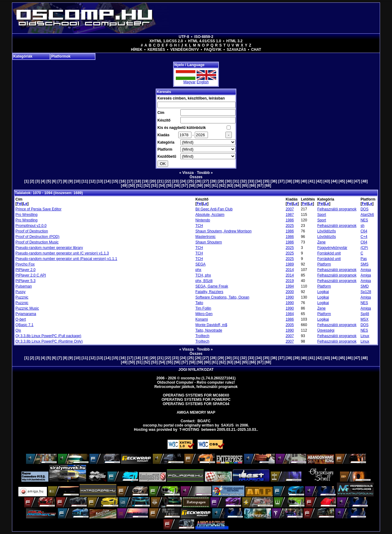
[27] (206, 181)
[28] (213, 181)
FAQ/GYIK (213, 50)
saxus (227, 425)
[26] (198, 181)
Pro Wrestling (27, 215)
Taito (199, 303)
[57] (185, 186)
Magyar (190, 82)
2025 (290, 226)
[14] (107, 181)
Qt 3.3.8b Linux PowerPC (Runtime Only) (49, 341)
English (203, 82)
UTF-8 (184, 37)
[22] (168, 181)
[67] (260, 186)
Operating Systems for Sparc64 (196, 404)
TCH (199, 226)
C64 (364, 231)
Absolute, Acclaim (210, 215)
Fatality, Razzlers (209, 292)
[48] (364, 181)
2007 (290, 209)
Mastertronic (205, 237)
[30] (228, 181)
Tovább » (205, 173)
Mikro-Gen (204, 314)
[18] (138, 181)
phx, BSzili (204, 281)
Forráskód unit (329, 253)
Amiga (366, 270)
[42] (319, 181)
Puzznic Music (27, 308)
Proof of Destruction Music (37, 242)
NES (364, 220)
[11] (85, 181)
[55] (170, 186)
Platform (324, 264)
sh (362, 226)
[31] (236, 181)
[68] (268, 186)
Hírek (136, 50)
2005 (290, 325)
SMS (364, 264)
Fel (19, 204)
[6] (54, 181)
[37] (281, 181)
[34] (259, 181)
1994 (290, 286)
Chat (256, 50)
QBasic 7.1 (25, 325)
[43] (327, 181)
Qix (18, 330)
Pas (364, 259)
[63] (230, 186)
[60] (207, 186)
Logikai (323, 292)
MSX (364, 319)
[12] (92, 181)
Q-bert (21, 319)
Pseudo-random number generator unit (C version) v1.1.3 (62, 253)
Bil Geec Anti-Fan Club (214, 209)
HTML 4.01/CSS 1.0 (205, 41)
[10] (77, 181)
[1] (26, 181)
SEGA (200, 264)
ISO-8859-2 (204, 37)
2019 (290, 281)
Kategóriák (23, 56)
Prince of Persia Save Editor (39, 209)
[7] (60, 181)
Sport (322, 215)
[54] (162, 186)
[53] (155, 186)
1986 (290, 220)
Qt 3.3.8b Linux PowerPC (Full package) (49, 336)
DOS (364, 209)
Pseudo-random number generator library (49, 248)
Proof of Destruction (32, 231)
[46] (349, 181)
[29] (221, 181)
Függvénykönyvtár (332, 248)
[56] (177, 186)
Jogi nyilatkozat (196, 370)
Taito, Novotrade (209, 330)
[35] (266, 181)
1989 (290, 264)
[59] (200, 186)
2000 (290, 292)
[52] (147, 186)
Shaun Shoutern (209, 242)
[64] (237, 186)
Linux (365, 336)
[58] (192, 186)
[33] (251, 181)
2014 (290, 270)
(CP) (364, 248)
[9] (71, 181)
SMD (365, 286)
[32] (243, 181)
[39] (296, 181)
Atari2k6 (367, 215)
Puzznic (22, 297)
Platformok (61, 56)
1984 (290, 314)
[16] (122, 181)
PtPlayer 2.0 (26, 270)
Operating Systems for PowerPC (196, 400)
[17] (130, 181)
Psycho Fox (25, 264)
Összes (196, 177)
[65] (245, 186)
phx (198, 270)
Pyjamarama (26, 314)
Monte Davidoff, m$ (211, 325)
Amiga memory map (196, 412)
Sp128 (366, 292)
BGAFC (204, 421)
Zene (321, 242)
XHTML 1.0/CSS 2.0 (166, 41)
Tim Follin (203, 308)
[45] (342, 181)
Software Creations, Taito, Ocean (222, 297)
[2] (32, 181)
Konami (202, 319)
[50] (132, 186)
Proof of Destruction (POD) (38, 237)
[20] (153, 181)
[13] (100, 181)
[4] (43, 181)
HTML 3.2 (234, 41)
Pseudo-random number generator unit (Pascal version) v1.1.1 (66, 259)
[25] (191, 181)
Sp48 (365, 314)
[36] (274, 181)
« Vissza (186, 173)
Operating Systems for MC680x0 (196, 395)
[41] (312, 181)
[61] (215, 186)
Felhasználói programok (337, 209)
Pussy (21, 292)
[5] (49, 181)
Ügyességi (326, 330)
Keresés (156, 50)
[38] (289, 181)
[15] (115, 181)
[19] (145, 181)
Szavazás (236, 50)
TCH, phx (203, 275)
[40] (304, 181)
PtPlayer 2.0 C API (31, 275)
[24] (183, 181)
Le (25, 204)
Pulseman (24, 286)
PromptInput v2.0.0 (31, 226)
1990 (290, 297)
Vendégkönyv (185, 50)
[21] (160, 181)
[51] (139, 186)
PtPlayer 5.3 (26, 281)
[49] (124, 186)
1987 (290, 215)
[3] (38, 181)
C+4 (364, 237)
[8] (65, 181)
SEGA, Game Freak (212, 286)
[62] (222, 186)
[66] (253, 186)
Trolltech (202, 336)
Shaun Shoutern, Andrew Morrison (223, 231)
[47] (357, 181)
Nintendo (203, 220)
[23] (175, 181)
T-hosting (189, 430)
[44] (334, 181)
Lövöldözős (327, 231)
